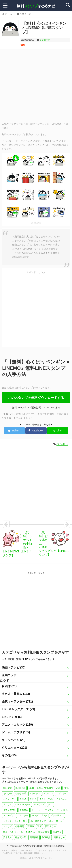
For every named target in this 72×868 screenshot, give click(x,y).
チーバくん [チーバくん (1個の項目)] (62, 810)
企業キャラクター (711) (17, 702)
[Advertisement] (34, 85)
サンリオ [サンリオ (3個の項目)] (7, 804)
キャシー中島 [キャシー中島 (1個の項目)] (46, 799)
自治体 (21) (9, 686)
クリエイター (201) (14, 748)
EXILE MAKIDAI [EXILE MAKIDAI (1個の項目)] (45, 788)
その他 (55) (9, 755)
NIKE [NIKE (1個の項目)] (66, 788)
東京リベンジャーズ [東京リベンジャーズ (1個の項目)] (13, 832)
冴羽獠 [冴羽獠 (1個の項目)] (31, 826)
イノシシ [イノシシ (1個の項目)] (48, 794)
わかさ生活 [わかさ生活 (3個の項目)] (21, 794)
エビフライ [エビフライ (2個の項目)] (62, 794)
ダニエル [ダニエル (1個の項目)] (24, 810)
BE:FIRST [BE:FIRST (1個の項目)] (20, 788)
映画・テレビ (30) (14, 667)
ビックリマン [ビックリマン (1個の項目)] (57, 815)
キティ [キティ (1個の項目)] (33, 799)
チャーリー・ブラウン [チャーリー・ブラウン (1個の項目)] (43, 810)
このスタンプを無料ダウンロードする (36, 398)
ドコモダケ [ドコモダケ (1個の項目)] (9, 815)
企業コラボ (45, 40)
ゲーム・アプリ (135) (16, 732)
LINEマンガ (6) (12, 717)
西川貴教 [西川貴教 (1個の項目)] (34, 837)
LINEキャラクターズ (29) (18, 709)
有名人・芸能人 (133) (16, 694)
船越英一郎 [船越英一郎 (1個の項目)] (21, 837)
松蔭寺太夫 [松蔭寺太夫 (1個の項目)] (44, 832)
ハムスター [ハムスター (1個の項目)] (23, 815)
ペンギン (62, 444)
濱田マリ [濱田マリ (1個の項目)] (57, 832)
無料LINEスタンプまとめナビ (37, 858)
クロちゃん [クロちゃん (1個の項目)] (62, 799)
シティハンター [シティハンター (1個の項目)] (23, 804)
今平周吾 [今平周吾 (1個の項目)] (20, 826)
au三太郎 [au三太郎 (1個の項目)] (8, 788)
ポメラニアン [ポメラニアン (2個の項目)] (56, 821)
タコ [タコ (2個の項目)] (50, 804)
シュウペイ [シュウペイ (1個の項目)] (39, 804)
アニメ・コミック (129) (17, 725)
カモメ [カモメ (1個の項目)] (23, 799)
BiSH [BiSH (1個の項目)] (31, 788)
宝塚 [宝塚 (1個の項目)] (39, 826)
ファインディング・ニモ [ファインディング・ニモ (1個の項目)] (15, 821)
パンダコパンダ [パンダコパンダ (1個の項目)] (39, 815)
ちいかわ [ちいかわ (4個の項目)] (7, 794)
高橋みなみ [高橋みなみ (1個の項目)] (59, 837)
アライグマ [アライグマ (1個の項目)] (35, 794)
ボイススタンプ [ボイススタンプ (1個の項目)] (38, 821)
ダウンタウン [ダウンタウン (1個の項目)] (10, 810)
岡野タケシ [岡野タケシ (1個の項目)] (51, 826)
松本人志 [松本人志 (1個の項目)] (31, 832)
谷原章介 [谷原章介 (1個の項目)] (46, 837)
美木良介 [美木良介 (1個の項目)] (7, 837)
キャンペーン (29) (14, 740)
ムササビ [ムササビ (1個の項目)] (7, 826)
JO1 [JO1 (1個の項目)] (58, 788)
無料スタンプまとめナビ (54, 846)
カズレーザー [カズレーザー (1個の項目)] (10, 799)
